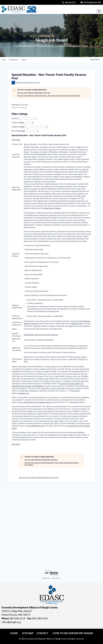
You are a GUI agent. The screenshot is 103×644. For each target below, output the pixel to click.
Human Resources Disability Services (38, 402)
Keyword (15, 118)
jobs (4, 60)
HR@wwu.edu (76, 324)
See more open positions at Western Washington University (39, 478)
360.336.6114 (69, 2)
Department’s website (52, 208)
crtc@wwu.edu (23, 393)
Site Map (28, 633)
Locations (15, 123)
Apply (14, 140)
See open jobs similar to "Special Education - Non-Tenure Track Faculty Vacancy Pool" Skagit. (49, 96)
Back (18, 140)
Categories (16, 127)
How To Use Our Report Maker (73, 633)
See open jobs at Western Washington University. (34, 93)
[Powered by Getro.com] (52, 573)
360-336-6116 (40, 618)
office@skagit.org (91, 2)
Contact (42, 633)
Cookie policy (56, 578)
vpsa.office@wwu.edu (36, 426)
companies (13, 60)
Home (14, 633)
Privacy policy (46, 578)
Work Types (16, 131)
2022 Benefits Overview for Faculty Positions (41, 335)
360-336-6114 (17, 618)
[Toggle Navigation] (99, 11)
